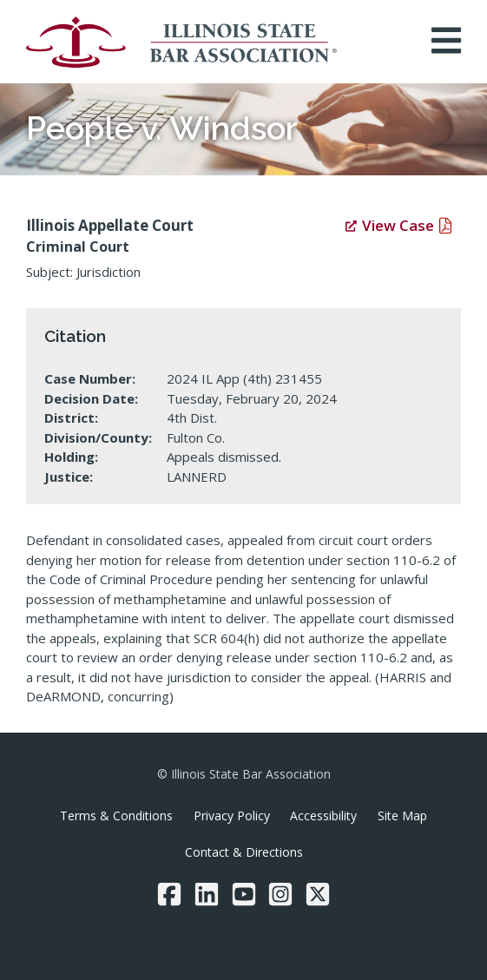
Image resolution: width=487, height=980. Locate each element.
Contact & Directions (244, 852)
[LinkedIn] (207, 894)
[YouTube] (244, 894)
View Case (390, 225)
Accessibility (323, 816)
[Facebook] (169, 894)
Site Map (402, 816)
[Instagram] (280, 894)
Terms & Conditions (116, 816)
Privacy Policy (232, 816)
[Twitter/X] (318, 894)
